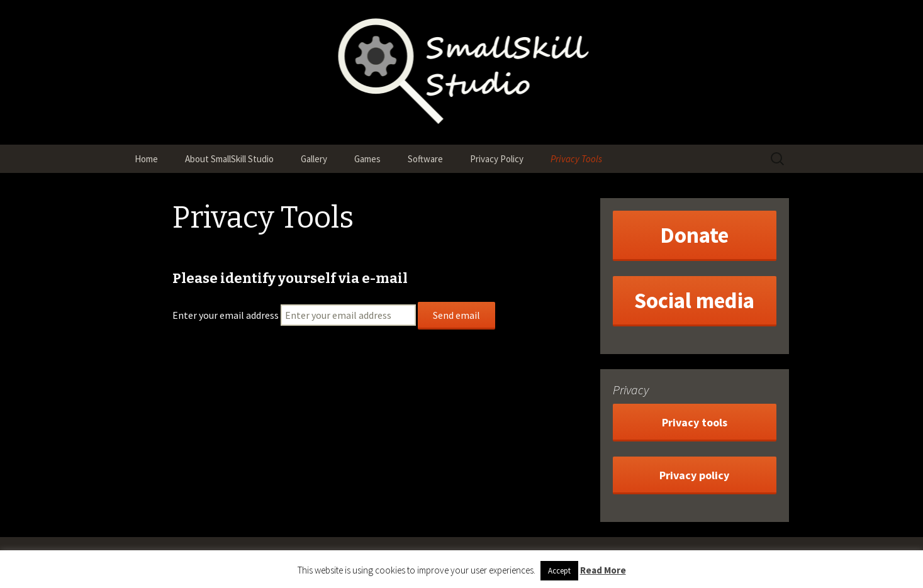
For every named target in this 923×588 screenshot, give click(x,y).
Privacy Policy (497, 159)
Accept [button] (559, 571)
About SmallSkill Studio (229, 159)
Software (425, 159)
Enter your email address (226, 315)
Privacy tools (695, 422)
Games (367, 159)
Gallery (314, 159)
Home (146, 159)
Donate (694, 235)
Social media (694, 301)
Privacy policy (694, 475)
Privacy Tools (576, 159)
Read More (603, 570)
